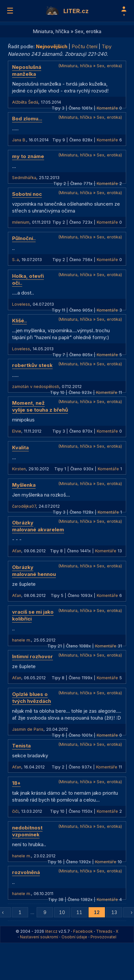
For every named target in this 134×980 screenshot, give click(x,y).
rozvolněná (26, 872)
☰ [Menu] (10, 11)
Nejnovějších (52, 46)
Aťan (17, 551)
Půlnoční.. (24, 238)
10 (62, 912)
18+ (16, 783)
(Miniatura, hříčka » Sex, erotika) (90, 66)
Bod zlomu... (27, 119)
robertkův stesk (32, 365)
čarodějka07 (24, 506)
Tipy (107, 46)
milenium (21, 222)
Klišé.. (19, 321)
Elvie (17, 431)
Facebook (83, 931)
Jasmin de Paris (28, 729)
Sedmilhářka (24, 178)
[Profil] (124, 11)
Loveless (21, 304)
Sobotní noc (27, 194)
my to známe (28, 156)
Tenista (21, 746)
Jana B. (19, 140)
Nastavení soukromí (39, 937)
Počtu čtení (84, 46)
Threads (104, 931)
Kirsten (19, 469)
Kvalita (20, 448)
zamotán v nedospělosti (36, 387)
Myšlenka (24, 485)
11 (79, 912)
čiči (15, 811)
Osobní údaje (74, 937)
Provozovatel (103, 937)
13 (114, 912)
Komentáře (107, 108)
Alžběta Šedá (25, 102)
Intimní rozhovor (33, 656)
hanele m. (22, 640)
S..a (16, 260)
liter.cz (51, 931)
